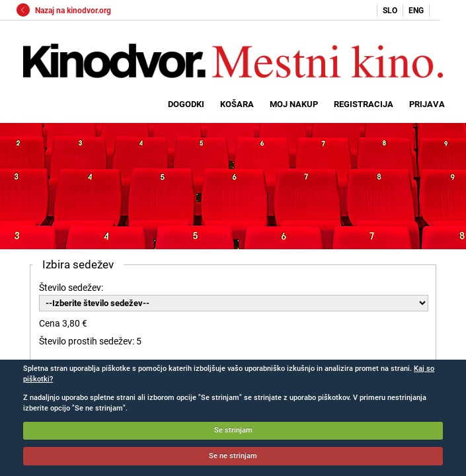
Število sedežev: (71, 288)
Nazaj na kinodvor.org (64, 11)
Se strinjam (233, 430)
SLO (390, 11)
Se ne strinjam (233, 456)
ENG (416, 11)
